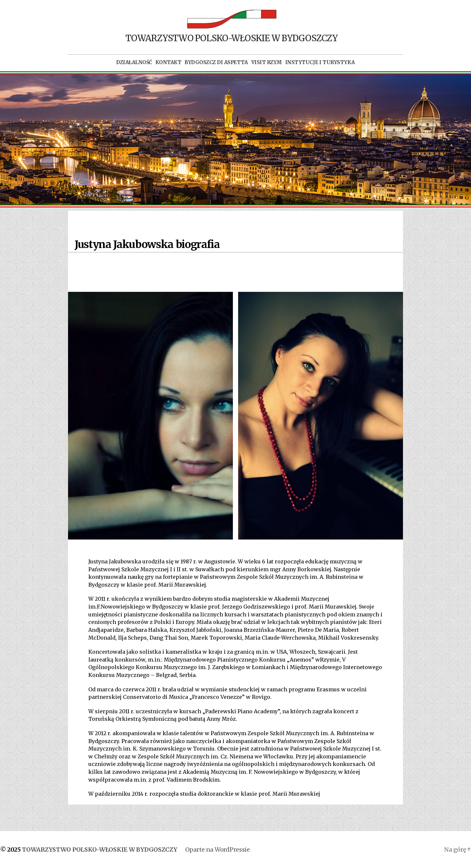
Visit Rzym (267, 62)
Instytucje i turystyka (320, 62)
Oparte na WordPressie (218, 850)
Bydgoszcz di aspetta (216, 62)
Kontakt (168, 62)
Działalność (134, 62)
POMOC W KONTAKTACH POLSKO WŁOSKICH (235, 79)
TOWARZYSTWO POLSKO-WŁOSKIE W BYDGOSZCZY (99, 850)
